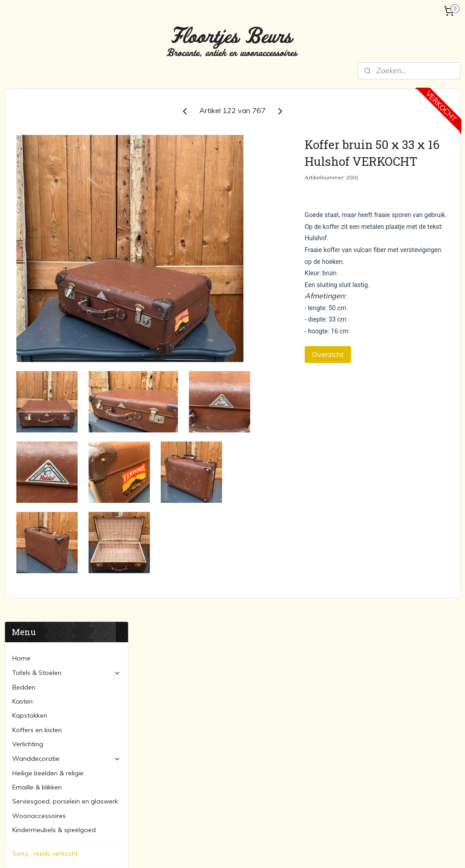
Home (21, 125)
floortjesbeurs (185, 799)
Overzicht (375, 382)
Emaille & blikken (37, 254)
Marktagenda (32, 373)
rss (223, 851)
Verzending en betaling (47, 359)
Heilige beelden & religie (48, 240)
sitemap (205, 851)
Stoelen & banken (186, 698)
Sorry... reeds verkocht (45, 321)
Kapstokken (30, 183)
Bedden (24, 154)
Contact (24, 387)
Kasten (22, 169)
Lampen (327, 688)
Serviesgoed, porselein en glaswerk (65, 268)
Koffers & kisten (338, 708)
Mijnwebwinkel (327, 851)
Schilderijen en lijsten (345, 759)
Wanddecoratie (67, 226)
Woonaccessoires (39, 283)
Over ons (26, 345)
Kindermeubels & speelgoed (54, 297)
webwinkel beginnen (254, 851)
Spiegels (327, 769)
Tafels (168, 688)
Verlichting (28, 211)
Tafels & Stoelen (67, 140)
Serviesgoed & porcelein (351, 729)
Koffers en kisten (37, 197)
